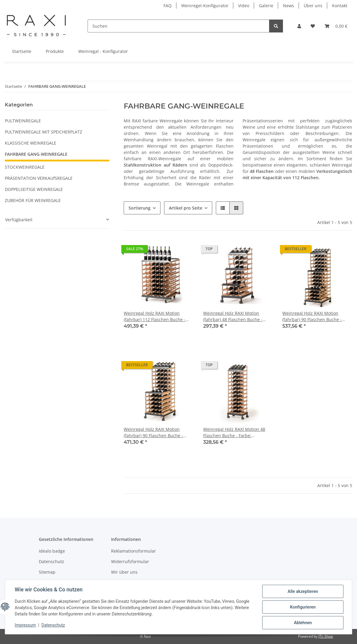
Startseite (22, 51)
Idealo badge (52, 551)
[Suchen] (178, 26)
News (289, 6)
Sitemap (47, 572)
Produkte (55, 51)
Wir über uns (124, 572)
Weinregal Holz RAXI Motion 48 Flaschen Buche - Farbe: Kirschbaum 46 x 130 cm (234, 432)
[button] (299, 26)
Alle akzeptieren (303, 591)
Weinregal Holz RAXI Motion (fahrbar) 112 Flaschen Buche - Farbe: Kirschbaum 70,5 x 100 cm (157, 316)
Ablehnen (303, 623)
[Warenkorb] (336, 26)
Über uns (313, 6)
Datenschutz (51, 561)
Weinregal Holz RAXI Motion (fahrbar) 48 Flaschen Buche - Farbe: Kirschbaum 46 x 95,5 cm (235, 316)
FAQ (168, 6)
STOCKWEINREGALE (25, 167)
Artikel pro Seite (186, 208)
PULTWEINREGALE (23, 121)
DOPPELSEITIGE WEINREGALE (34, 189)
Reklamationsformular (133, 551)
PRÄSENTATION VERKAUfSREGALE (39, 178)
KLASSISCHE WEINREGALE (31, 143)
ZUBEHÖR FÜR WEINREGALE (33, 200)
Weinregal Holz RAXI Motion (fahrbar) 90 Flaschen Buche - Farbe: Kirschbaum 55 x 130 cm (314, 316)
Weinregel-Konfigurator (205, 6)
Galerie (266, 6)
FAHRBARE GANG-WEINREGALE (36, 154)
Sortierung (140, 208)
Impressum (25, 625)
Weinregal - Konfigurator (103, 51)
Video (244, 6)
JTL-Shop (326, 636)
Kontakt (340, 6)
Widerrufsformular (130, 561)
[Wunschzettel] (313, 26)
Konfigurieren (303, 607)
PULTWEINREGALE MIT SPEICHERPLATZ (43, 132)
